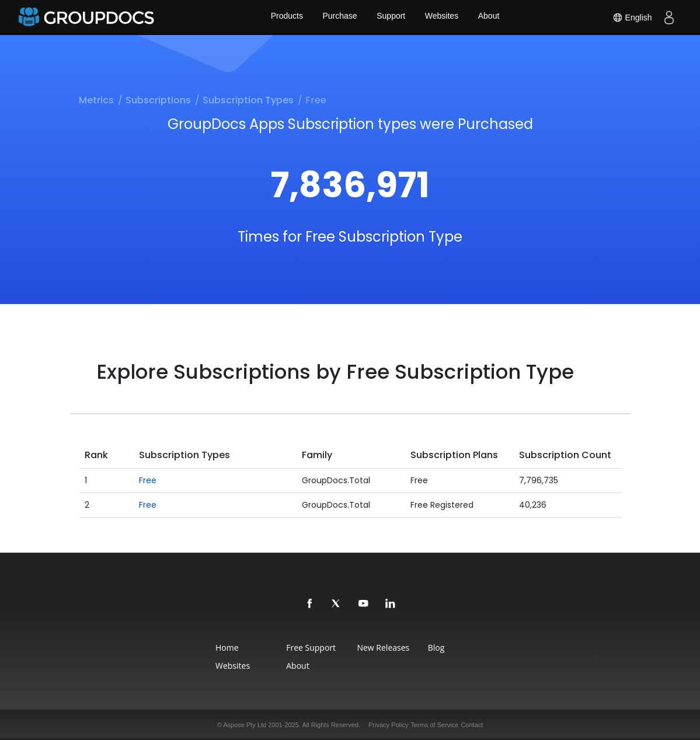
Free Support (307, 647)
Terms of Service (435, 725)
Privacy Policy (388, 725)
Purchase (339, 18)
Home (218, 647)
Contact (472, 725)
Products (285, 18)
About (491, 18)
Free (148, 480)
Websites (442, 18)
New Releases (385, 647)
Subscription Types (248, 100)
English (631, 18)
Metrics (96, 100)
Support (391, 18)
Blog (443, 647)
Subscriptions (158, 100)
